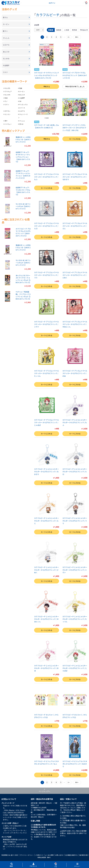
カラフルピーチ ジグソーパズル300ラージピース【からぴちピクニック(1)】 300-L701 (74, 128)
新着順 (51, 30)
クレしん (22, 121)
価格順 (59, 30)
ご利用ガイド (39, 855)
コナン (7, 104)
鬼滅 (21, 88)
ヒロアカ (22, 111)
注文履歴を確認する (71, 855)
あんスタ (22, 95)
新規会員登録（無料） (44, 857)
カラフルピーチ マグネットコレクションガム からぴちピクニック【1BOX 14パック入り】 (47, 75)
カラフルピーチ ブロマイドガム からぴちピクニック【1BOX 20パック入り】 (75, 75)
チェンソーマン (23, 116)
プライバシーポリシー (27, 855)
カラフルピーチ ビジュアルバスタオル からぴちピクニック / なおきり (75, 764)
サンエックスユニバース (23, 106)
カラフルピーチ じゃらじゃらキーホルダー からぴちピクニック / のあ (47, 668)
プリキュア (8, 91)
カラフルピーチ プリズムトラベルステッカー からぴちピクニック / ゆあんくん (75, 324)
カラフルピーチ (48, 15)
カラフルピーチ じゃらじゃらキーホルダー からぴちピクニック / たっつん (75, 619)
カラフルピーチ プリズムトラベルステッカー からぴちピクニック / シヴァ (47, 324)
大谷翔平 (22, 98)
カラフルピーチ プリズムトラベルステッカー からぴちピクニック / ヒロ (47, 226)
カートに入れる (75, 139)
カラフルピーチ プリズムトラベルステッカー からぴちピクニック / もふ (47, 177)
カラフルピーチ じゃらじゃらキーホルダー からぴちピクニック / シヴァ (75, 570)
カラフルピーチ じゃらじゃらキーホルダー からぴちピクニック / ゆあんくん (47, 619)
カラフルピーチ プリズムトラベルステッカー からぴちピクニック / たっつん (47, 373)
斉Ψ (6, 121)
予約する (47, 86)
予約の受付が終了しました (75, 86)
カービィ (22, 91)
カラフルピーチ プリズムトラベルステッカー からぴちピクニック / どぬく (75, 275)
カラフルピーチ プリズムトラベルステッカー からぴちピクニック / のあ (75, 373)
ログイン (52, 3)
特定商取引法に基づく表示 (10, 855)
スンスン (8, 114)
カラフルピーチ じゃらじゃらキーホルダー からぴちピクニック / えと (47, 521)
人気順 (67, 30)
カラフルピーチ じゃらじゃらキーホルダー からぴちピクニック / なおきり (47, 472)
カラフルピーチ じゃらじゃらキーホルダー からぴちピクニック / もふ (75, 422)
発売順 (74, 30)
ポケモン (8, 111)
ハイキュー (8, 124)
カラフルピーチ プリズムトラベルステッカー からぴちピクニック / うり (47, 275)
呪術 (6, 98)
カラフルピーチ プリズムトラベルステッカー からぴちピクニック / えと (75, 226)
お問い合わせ (59, 855)
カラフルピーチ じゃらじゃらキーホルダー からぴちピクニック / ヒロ (75, 472)
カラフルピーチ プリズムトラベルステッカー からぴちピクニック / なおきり (75, 177)
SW (20, 101)
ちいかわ (8, 95)
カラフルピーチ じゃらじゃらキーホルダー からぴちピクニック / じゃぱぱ (75, 668)
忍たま (21, 124)
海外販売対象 (83, 855)
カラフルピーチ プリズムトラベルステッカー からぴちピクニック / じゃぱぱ (47, 422)
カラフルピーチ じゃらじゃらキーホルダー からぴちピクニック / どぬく (47, 570)
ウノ (6, 101)
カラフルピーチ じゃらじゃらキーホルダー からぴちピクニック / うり (75, 521)
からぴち (8, 88)
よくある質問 (49, 855)
